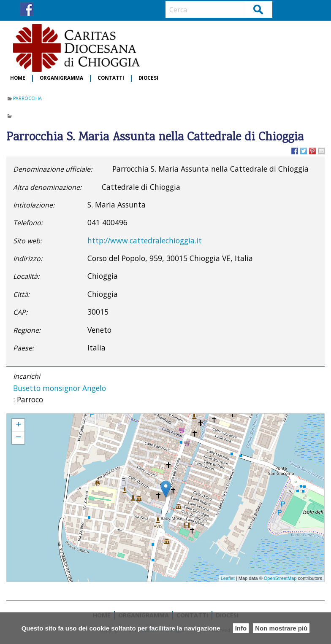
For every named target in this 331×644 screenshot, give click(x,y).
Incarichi (27, 376)
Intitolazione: (34, 205)
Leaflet (228, 578)
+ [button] (18, 425)
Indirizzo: (28, 259)
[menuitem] (18, 78)
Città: (21, 294)
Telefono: (28, 223)
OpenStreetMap (280, 578)
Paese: (23, 348)
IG (42, 9)
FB (27, 9)
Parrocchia (27, 98)
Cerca (259, 9)
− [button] (18, 438)
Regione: (27, 330)
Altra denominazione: (47, 187)
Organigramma (61, 78)
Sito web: (27, 241)
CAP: (20, 312)
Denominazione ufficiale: (53, 169)
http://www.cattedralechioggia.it (145, 240)
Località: (26, 276)
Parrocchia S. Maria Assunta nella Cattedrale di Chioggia (71, 418)
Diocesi (148, 78)
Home (18, 78)
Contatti (111, 78)
